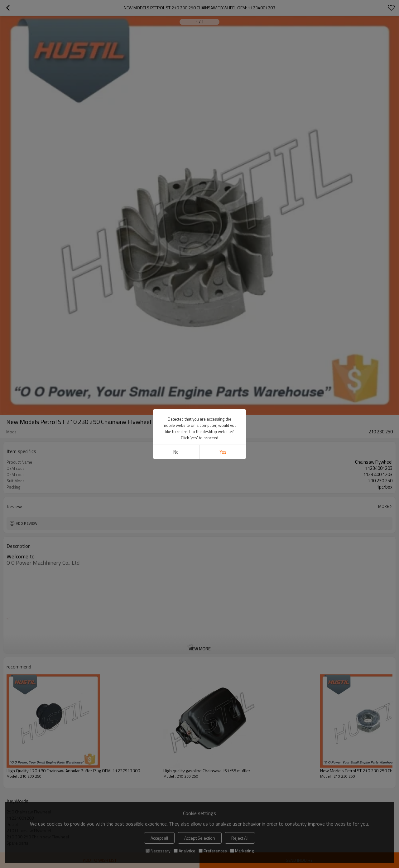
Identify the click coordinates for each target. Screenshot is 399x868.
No (176, 452)
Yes (223, 452)
